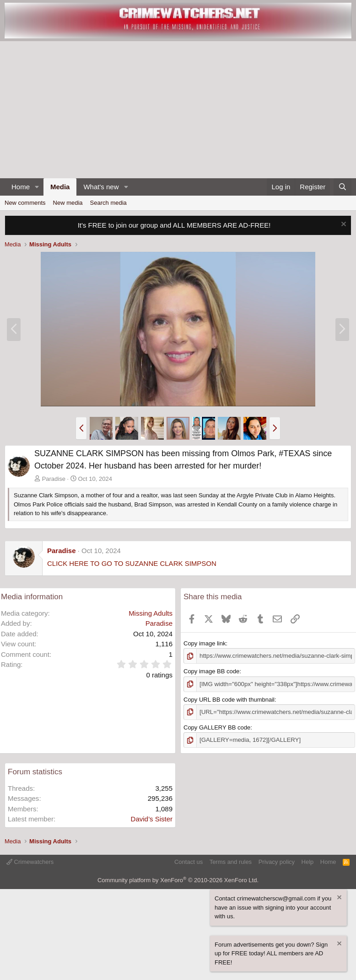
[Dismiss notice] (343, 225)
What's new (101, 187)
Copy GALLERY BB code (217, 727)
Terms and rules (231, 861)
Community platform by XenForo (178, 879)
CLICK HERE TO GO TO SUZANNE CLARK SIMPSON (132, 563)
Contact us (189, 861)
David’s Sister (152, 818)
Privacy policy (277, 861)
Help (308, 861)
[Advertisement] (178, 110)
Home (21, 187)
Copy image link (205, 643)
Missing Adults (151, 613)
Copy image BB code (211, 671)
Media (60, 187)
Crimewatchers (30, 861)
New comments (25, 203)
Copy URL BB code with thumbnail (229, 699)
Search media (108, 203)
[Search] (343, 187)
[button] (37, 187)
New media (68, 203)
